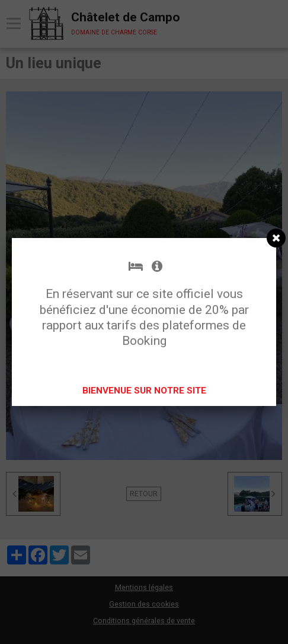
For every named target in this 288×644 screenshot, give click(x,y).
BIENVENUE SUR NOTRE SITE (144, 391)
